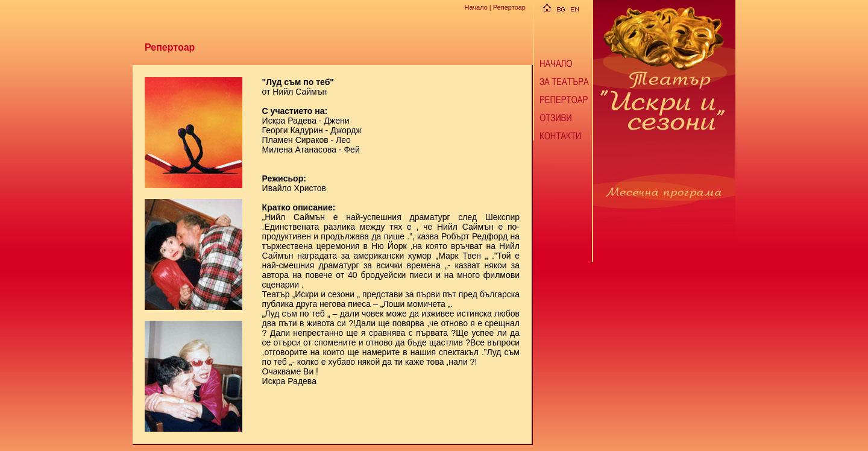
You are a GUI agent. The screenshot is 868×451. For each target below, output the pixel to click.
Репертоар (509, 7)
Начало (476, 7)
